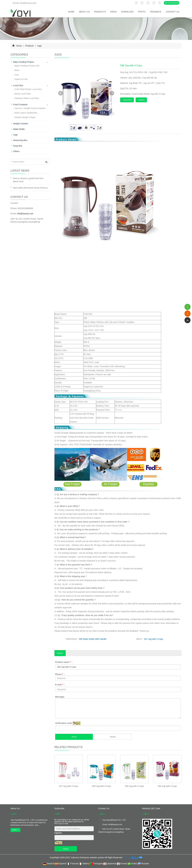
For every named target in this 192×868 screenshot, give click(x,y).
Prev (61, 93)
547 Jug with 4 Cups (154, 639)
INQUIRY (127, 100)
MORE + (15, 830)
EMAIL (141, 100)
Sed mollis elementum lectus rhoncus (30, 188)
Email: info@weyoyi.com (24, 3)
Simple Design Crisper (25, 117)
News (114, 12)
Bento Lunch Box (23, 94)
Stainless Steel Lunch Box (27, 98)
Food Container (20, 105)
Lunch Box (18, 85)
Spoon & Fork (21, 79)
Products (100, 12)
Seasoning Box (20, 140)
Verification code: (64, 723)
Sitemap (127, 858)
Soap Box (18, 146)
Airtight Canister (21, 124)
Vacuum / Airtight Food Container (30, 108)
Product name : (64, 662)
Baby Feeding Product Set (27, 66)
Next (112, 93)
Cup (17, 75)
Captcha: (58, 833)
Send (74, 737)
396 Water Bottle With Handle (93, 639)
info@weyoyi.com (25, 214)
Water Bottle (19, 129)
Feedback (156, 12)
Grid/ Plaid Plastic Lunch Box (28, 89)
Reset (113, 737)
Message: (60, 697)
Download (127, 12)
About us (84, 12)
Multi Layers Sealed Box (26, 113)
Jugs (39, 46)
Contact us (172, 12)
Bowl (17, 70)
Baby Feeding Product (24, 62)
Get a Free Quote (172, 3)
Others (16, 151)
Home (71, 12)
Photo (142, 12)
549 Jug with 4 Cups (134, 786)
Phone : (60, 674)
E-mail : (60, 685)
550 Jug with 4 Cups (167, 786)
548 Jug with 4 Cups (101, 786)
